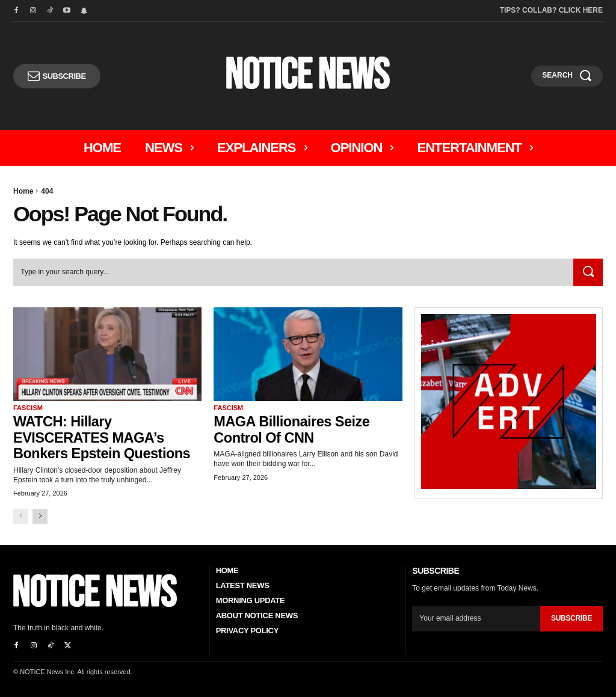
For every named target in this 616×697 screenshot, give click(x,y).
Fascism (28, 408)
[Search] (587, 273)
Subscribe (571, 618)
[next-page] (40, 516)
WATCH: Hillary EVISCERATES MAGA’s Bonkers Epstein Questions (104, 437)
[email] (476, 618)
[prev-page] (21, 516)
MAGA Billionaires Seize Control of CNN (293, 429)
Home (23, 191)
